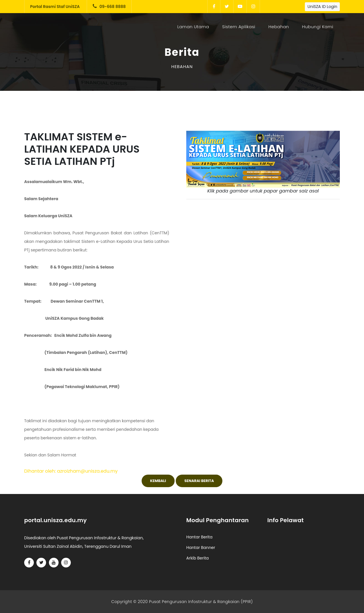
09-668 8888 (109, 7)
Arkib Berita (197, 558)
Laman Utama (194, 26)
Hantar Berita (199, 537)
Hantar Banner (201, 548)
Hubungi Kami (318, 27)
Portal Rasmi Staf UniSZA (55, 7)
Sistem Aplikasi (239, 27)
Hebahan (279, 27)
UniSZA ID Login (322, 7)
